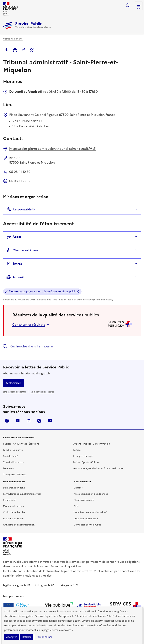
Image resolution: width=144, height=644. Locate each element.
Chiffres (78, 488)
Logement (9, 468)
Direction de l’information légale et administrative (61, 571)
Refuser (27, 637)
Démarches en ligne (14, 488)
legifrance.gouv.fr (17, 585)
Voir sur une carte (27, 121)
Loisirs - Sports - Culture (86, 462)
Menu (139, 8)
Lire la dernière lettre (15, 392)
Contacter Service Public (87, 525)
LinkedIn (29, 421)
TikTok (18, 421)
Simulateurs (10, 500)
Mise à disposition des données (91, 494)
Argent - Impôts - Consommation (92, 444)
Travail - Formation (13, 462)
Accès (14, 237)
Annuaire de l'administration (19, 525)
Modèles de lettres (13, 506)
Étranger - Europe (83, 456)
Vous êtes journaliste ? (86, 519)
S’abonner (14, 383)
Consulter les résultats (29, 325)
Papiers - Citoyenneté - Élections (21, 444)
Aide (76, 506)
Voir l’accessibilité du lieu (31, 126)
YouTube (50, 421)
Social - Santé (11, 456)
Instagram (39, 421)
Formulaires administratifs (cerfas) (22, 494)
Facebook (7, 421)
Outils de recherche (14, 512)
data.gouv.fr (69, 585)
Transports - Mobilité (15, 475)
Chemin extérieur (22, 250)
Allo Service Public (13, 519)
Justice (77, 450)
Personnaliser (44, 637)
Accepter (11, 637)
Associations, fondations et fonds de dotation (99, 468)
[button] (32, 50)
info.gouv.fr (45, 585)
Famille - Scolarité (13, 450)
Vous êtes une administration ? (91, 512)
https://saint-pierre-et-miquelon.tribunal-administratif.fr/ (53, 149)
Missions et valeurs (84, 500)
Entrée (14, 264)
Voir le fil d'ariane (13, 39)
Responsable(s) (21, 209)
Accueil (15, 277)
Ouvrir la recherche (128, 5)
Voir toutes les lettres (42, 392)
